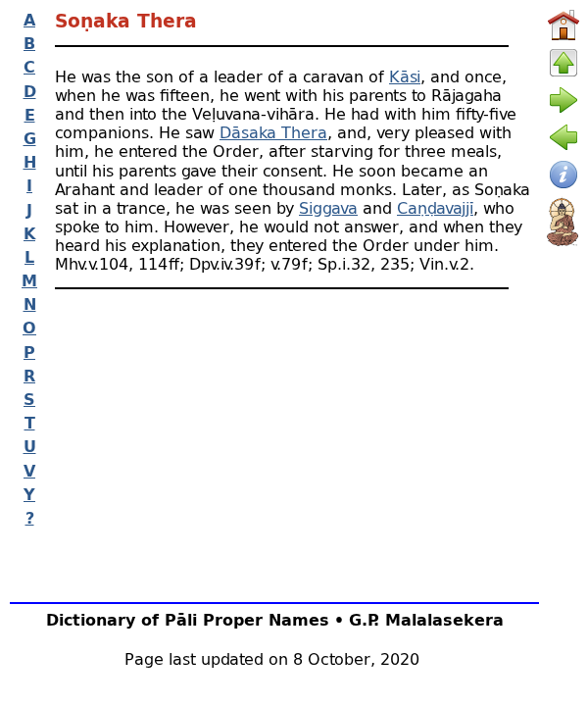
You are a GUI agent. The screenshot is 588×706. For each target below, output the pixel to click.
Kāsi (405, 76)
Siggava (328, 207)
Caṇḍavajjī (435, 207)
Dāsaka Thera (273, 132)
